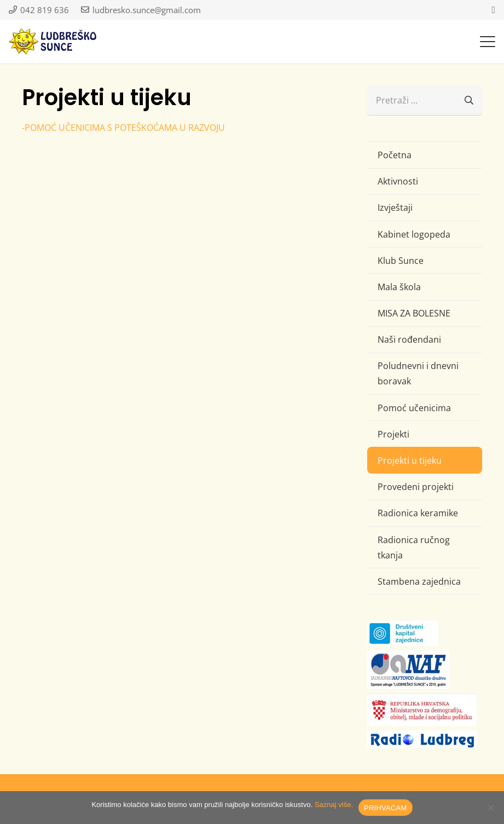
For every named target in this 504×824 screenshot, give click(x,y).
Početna (395, 155)
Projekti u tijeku (410, 460)
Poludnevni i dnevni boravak (418, 373)
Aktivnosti (398, 181)
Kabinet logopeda (414, 234)
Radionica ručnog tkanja (414, 548)
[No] (490, 808)
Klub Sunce (401, 261)
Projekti (393, 434)
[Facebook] (493, 10)
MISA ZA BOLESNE (414, 313)
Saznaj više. (334, 805)
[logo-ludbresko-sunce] (53, 42)
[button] (488, 42)
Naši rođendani (409, 339)
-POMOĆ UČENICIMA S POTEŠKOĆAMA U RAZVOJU (123, 128)
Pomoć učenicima (414, 408)
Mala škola (399, 287)
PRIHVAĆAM (386, 808)
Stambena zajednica (419, 581)
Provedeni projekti (416, 487)
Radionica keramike (418, 513)
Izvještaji (395, 208)
